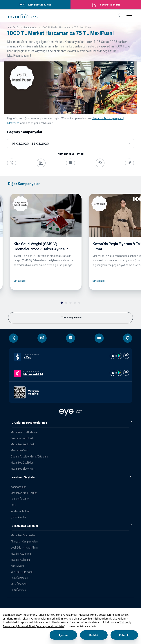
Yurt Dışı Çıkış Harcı (22, 572)
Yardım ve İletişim (20, 511)
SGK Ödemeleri (19, 578)
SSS (13, 505)
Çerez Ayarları (19, 517)
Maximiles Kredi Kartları (24, 493)
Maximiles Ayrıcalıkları (23, 535)
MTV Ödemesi (19, 584)
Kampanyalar (18, 487)
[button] (23, 16)
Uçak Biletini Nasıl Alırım (24, 548)
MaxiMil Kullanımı (20, 560)
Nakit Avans (18, 566)
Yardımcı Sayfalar (23, 477)
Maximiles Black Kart (23, 469)
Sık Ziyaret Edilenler (25, 526)
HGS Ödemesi (19, 590)
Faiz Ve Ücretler (20, 499)
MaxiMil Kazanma (21, 554)
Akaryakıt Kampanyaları (24, 541)
